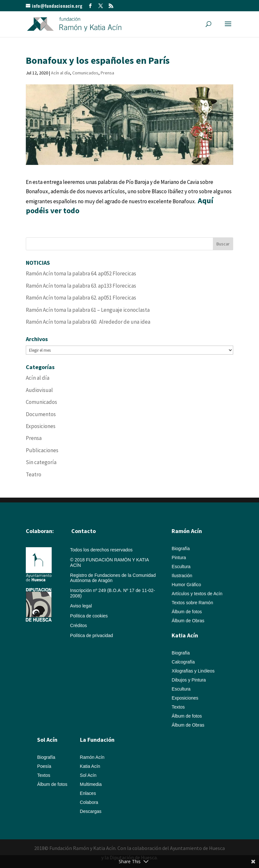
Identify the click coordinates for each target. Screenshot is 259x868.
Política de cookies (89, 616)
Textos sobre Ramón (192, 603)
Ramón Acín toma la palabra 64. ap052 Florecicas (81, 273)
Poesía (44, 766)
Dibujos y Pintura (189, 680)
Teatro (34, 474)
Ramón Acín (92, 757)
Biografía (181, 548)
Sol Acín (88, 775)
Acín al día (60, 73)
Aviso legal (81, 606)
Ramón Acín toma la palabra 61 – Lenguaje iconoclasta (88, 310)
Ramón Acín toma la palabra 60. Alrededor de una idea (88, 322)
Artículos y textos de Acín (197, 594)
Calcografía (183, 662)
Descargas (91, 811)
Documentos (41, 414)
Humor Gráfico (186, 585)
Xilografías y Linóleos (193, 671)
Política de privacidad (91, 635)
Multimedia (91, 784)
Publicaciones (42, 450)
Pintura (179, 558)
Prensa (107, 73)
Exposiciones (41, 426)
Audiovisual (39, 390)
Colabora (89, 802)
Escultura (181, 567)
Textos (178, 707)
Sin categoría (41, 462)
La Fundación (97, 740)
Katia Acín (185, 635)
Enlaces (88, 793)
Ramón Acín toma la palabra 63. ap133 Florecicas (81, 286)
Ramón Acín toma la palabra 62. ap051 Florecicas (81, 298)
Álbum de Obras (188, 621)
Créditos (78, 625)
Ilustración (182, 576)
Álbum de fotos (187, 612)
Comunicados (85, 73)
